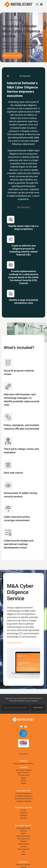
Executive (24, 818)
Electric (24, 834)
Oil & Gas (24, 847)
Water (23, 854)
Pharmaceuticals (23, 849)
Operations (23, 815)
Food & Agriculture (23, 839)
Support (23, 778)
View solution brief (14, 643)
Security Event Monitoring (23, 799)
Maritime (23, 841)
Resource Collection (23, 865)
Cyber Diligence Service (24, 770)
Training (23, 781)
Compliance (24, 813)
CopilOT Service (23, 773)
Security (23, 810)
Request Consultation (12, 56)
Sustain (24, 783)
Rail (23, 852)
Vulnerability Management (23, 796)
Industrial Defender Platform (24, 764)
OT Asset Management (23, 793)
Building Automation (23, 828)
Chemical (23, 831)
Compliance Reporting (24, 801)
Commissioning (24, 775)
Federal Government (24, 836)
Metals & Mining (24, 844)
